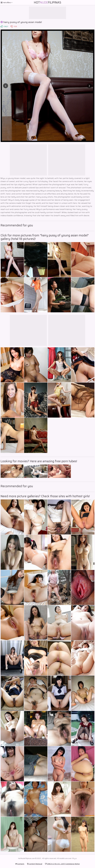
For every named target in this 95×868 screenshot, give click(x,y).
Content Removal (35, 864)
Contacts (20, 864)
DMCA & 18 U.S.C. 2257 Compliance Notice (62, 864)
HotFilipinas (48, 2)
